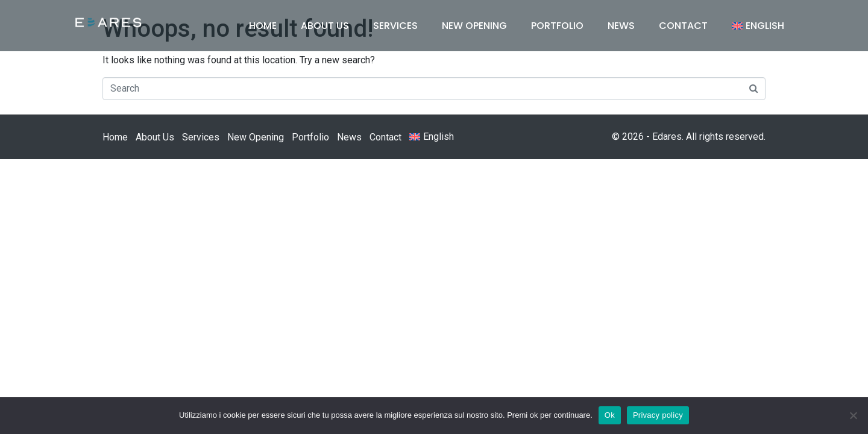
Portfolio (557, 26)
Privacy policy (658, 415)
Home (263, 26)
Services (395, 26)
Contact (683, 26)
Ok (610, 415)
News (621, 26)
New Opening (474, 26)
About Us (325, 26)
